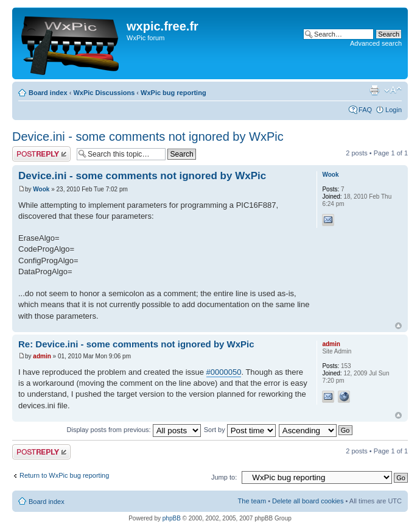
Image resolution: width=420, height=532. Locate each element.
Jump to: (224, 477)
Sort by (240, 430)
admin (42, 356)
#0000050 (224, 372)
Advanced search (376, 43)
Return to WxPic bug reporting (64, 475)
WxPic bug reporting (173, 93)
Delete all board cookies (308, 501)
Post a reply (41, 154)
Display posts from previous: (134, 430)
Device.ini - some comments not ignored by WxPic (148, 137)
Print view (374, 90)
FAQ (365, 110)
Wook (41, 189)
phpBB (172, 518)
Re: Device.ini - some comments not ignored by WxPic (136, 344)
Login (394, 110)
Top (398, 326)
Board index (48, 93)
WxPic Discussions (104, 93)
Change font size (393, 90)
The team (252, 501)
